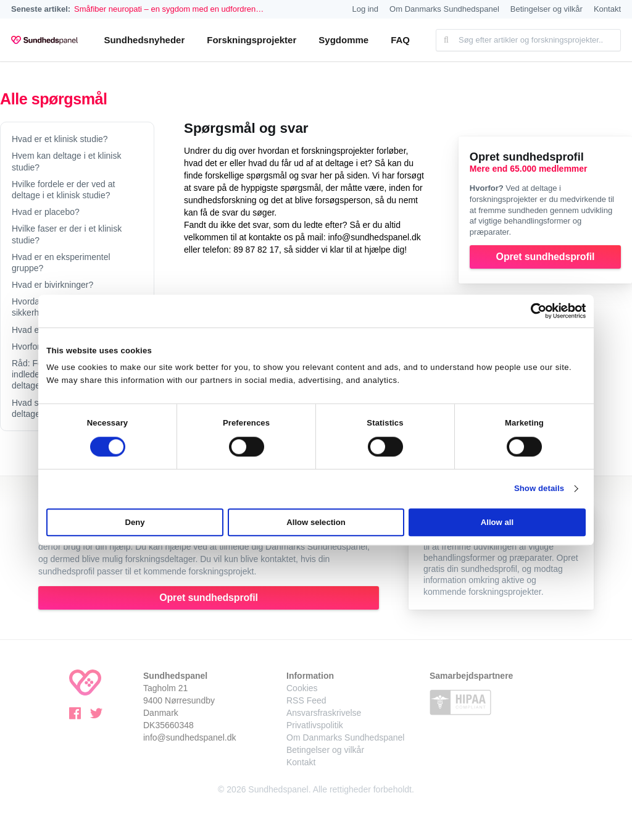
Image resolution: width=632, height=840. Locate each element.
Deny (135, 523)
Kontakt (607, 9)
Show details (539, 489)
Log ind (365, 9)
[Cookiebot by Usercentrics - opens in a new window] (532, 311)
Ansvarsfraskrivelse (324, 713)
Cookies (302, 688)
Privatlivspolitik (315, 725)
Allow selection (316, 523)
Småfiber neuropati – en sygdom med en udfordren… (169, 9)
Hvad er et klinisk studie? (60, 139)
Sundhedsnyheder (144, 40)
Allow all (497, 523)
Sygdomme (343, 40)
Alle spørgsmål (54, 99)
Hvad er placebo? (46, 212)
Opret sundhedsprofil (546, 257)
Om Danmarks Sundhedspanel (444, 9)
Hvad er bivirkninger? (52, 285)
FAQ (400, 40)
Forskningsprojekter (252, 40)
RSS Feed (306, 700)
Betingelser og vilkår (547, 9)
